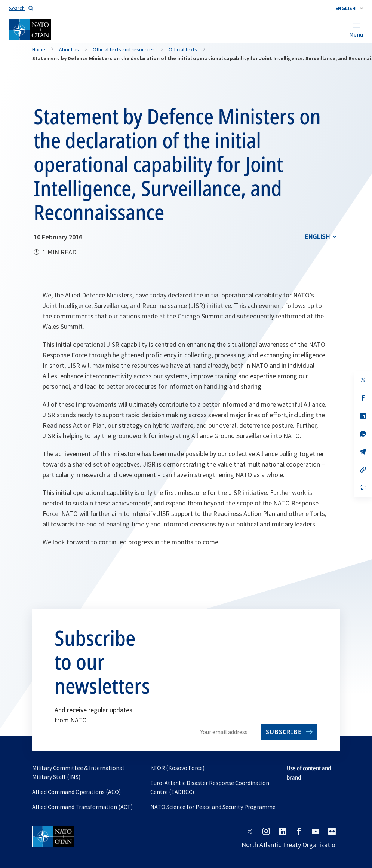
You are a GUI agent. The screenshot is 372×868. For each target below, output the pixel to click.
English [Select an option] (317, 237)
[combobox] (349, 8)
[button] (349, 8)
